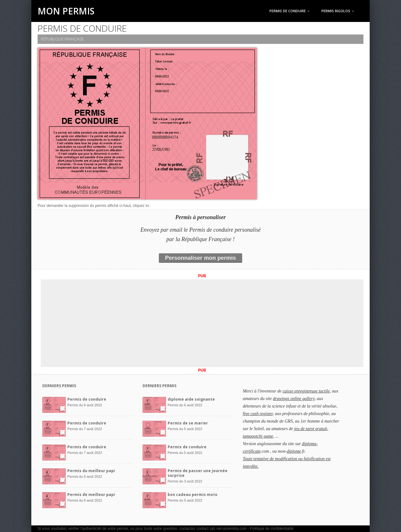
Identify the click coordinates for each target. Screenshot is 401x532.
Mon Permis (66, 11)
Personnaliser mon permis (200, 258)
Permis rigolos (338, 11)
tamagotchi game (258, 436)
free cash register (258, 414)
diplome (294, 451)
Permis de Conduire (289, 11)
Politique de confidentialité (272, 529)
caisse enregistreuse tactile (306, 391)
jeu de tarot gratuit (311, 429)
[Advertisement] (202, 323)
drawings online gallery (294, 399)
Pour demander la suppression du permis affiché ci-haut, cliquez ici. (94, 206)
